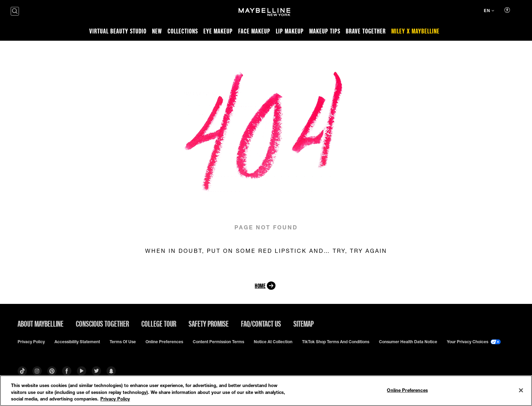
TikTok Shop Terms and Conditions (336, 342)
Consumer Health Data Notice (408, 342)
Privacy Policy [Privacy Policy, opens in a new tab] (115, 399)
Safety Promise (209, 324)
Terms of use (123, 342)
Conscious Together (102, 324)
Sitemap (304, 324)
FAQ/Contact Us (261, 324)
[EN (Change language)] (489, 11)
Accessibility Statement (77, 342)
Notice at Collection (273, 342)
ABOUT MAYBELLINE (41, 324)
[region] (266, 391)
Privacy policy (31, 342)
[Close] (521, 390)
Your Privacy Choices (474, 342)
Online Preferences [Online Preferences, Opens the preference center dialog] (407, 390)
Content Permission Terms (218, 342)
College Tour (159, 324)
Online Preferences (164, 342)
